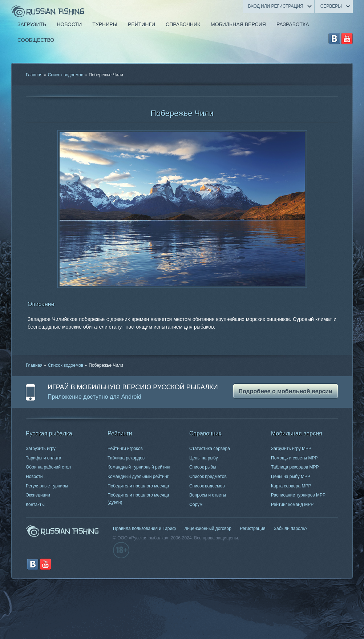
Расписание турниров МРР (298, 495)
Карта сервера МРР (291, 486)
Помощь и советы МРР (294, 458)
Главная (34, 75)
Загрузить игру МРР (291, 449)
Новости (34, 477)
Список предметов (208, 477)
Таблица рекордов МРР (295, 467)
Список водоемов (66, 75)
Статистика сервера (210, 449)
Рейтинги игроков (125, 449)
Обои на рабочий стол (48, 467)
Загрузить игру (41, 449)
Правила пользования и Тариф (144, 529)
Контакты (35, 505)
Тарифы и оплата (43, 458)
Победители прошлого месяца (138, 486)
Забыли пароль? (291, 529)
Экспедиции (38, 495)
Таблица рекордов (126, 458)
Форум (196, 505)
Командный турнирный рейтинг (139, 467)
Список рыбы (203, 467)
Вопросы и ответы (208, 495)
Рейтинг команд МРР (292, 505)
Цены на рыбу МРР (291, 477)
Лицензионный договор (208, 529)
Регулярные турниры (47, 486)
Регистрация (252, 529)
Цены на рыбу (204, 458)
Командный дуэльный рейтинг (138, 477)
